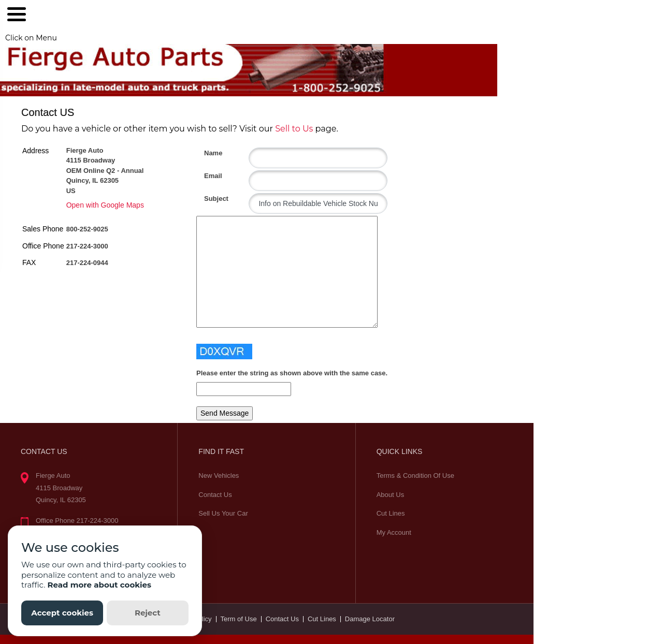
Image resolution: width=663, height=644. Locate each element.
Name (208, 153)
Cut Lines (391, 513)
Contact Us (215, 495)
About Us (390, 495)
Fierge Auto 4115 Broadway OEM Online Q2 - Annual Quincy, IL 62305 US (105, 171)
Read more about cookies (99, 585)
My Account (394, 532)
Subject (208, 199)
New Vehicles (219, 475)
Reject (148, 613)
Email (208, 176)
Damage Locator (370, 619)
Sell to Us (294, 129)
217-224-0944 (87, 263)
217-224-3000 (87, 246)
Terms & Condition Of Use (415, 475)
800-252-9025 (87, 229)
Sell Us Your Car (223, 513)
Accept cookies (62, 613)
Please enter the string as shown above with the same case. (292, 373)
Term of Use (239, 619)
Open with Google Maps (105, 205)
